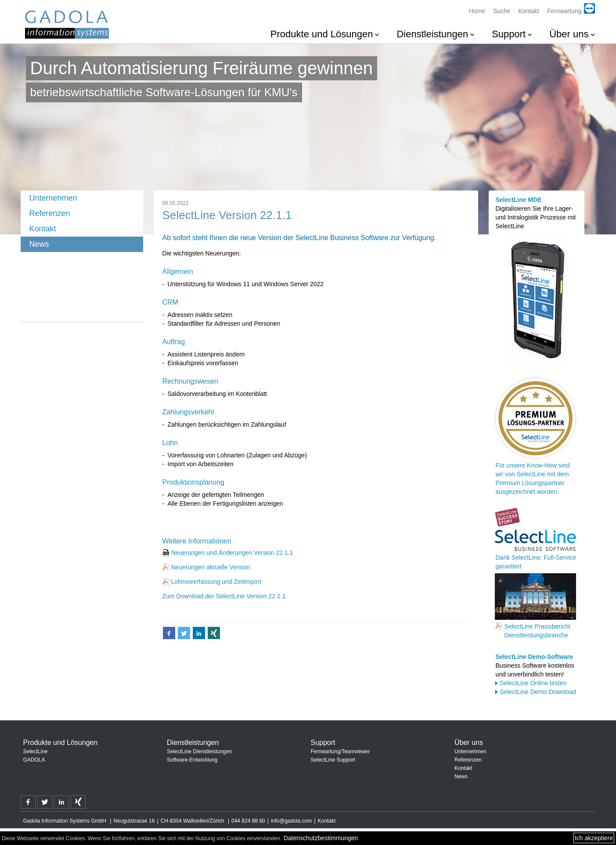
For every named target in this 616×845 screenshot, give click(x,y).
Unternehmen (53, 198)
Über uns (569, 34)
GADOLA (34, 760)
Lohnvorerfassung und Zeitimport (216, 582)
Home (477, 11)
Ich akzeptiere (594, 838)
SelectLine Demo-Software (534, 657)
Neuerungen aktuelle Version (211, 567)
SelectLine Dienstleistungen (199, 752)
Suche (502, 11)
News (39, 244)
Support (509, 34)
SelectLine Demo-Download (538, 692)
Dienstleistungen (432, 34)
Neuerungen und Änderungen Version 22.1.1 (232, 553)
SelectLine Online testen (533, 683)
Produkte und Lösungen (322, 34)
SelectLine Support (333, 760)
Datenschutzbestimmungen (321, 838)
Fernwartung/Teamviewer (340, 752)
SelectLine (36, 752)
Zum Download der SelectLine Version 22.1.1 (224, 596)
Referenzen (50, 213)
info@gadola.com (292, 821)
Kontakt (529, 11)
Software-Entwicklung (192, 760)
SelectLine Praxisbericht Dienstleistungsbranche (537, 631)
